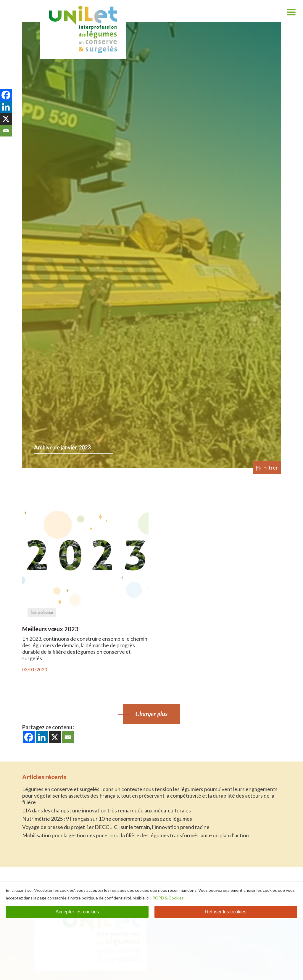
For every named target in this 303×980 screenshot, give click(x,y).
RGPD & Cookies (168, 898)
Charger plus (151, 714)
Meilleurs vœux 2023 (50, 629)
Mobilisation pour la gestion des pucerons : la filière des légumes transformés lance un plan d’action (136, 835)
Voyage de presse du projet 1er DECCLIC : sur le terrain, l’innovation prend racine (116, 827)
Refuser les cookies (226, 912)
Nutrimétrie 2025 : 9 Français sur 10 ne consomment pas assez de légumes (107, 819)
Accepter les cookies (77, 912)
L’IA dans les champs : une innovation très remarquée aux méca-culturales (107, 810)
